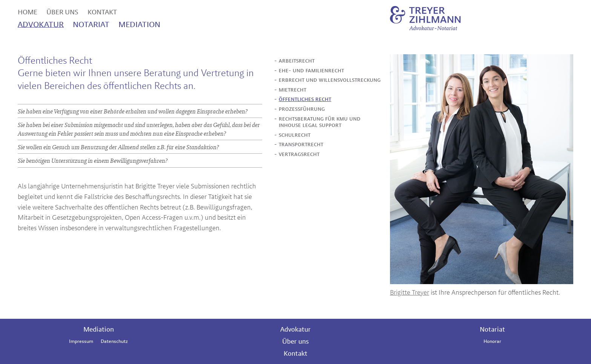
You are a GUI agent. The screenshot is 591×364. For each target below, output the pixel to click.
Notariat (492, 329)
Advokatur (295, 329)
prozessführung (302, 109)
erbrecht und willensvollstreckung (330, 80)
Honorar (492, 341)
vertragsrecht (299, 154)
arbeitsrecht (297, 61)
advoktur (41, 24)
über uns (62, 11)
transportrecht (301, 144)
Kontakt (295, 353)
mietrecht (292, 90)
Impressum (81, 341)
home (28, 11)
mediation (139, 24)
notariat (91, 24)
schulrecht (295, 135)
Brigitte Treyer (410, 292)
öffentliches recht (305, 99)
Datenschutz (114, 341)
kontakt (102, 11)
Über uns (295, 341)
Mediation (99, 329)
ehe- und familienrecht (311, 70)
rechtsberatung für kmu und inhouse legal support (320, 122)
